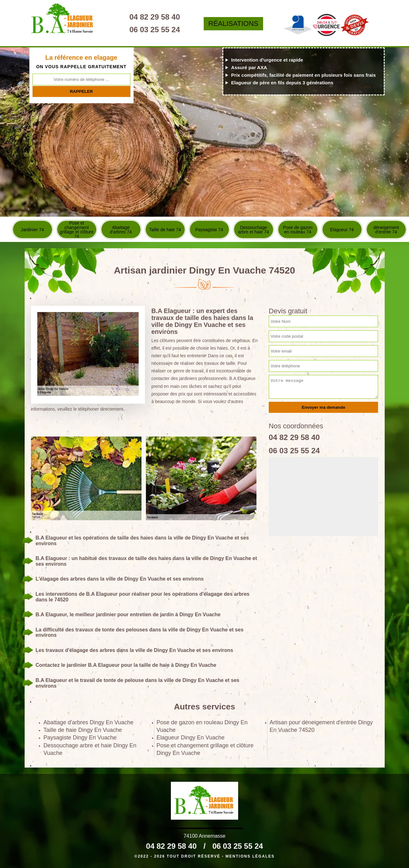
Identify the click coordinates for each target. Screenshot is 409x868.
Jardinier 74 (32, 230)
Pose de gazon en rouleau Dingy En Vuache (202, 726)
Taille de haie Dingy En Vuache (83, 730)
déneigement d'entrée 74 (386, 230)
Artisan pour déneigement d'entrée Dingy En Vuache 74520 (321, 726)
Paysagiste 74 (209, 230)
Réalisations (242, 24)
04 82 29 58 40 (168, 17)
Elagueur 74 (342, 230)
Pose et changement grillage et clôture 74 (77, 229)
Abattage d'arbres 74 (121, 230)
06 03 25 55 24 (168, 30)
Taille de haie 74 (165, 230)
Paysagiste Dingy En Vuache (80, 738)
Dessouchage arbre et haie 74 (253, 230)
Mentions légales (250, 856)
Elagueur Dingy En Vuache (191, 738)
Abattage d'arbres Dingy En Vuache (89, 722)
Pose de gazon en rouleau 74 (298, 230)
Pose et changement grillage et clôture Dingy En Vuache (205, 749)
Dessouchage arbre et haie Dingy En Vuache (90, 749)
